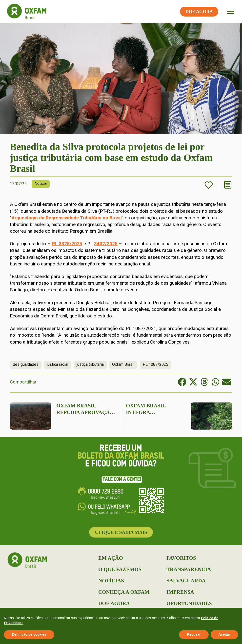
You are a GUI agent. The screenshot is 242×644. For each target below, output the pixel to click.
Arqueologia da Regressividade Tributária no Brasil (67, 218)
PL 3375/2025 (67, 244)
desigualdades (26, 364)
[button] (182, 382)
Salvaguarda (186, 581)
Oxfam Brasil (123, 364)
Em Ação (111, 558)
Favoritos (181, 558)
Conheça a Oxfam (124, 592)
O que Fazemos (120, 569)
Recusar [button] (194, 634)
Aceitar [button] (224, 634)
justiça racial (58, 364)
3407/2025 (106, 244)
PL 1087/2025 (155, 364)
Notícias (111, 581)
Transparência (189, 569)
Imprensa (180, 592)
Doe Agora (114, 603)
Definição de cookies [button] (29, 634)
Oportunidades (189, 603)
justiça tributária (90, 364)
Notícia (41, 183)
